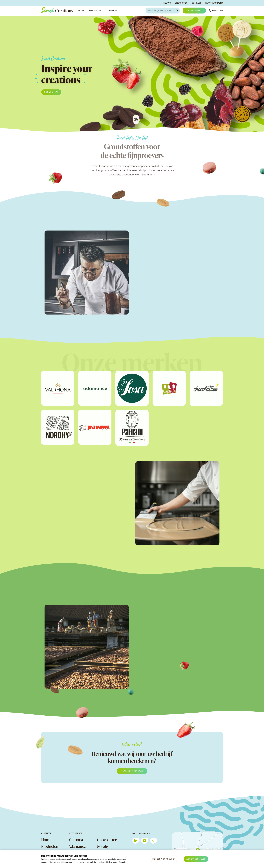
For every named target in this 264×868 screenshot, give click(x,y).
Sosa (72, 853)
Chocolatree (107, 840)
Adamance (77, 846)
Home (46, 840)
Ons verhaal (51, 92)
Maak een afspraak (132, 777)
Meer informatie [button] (119, 862)
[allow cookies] (196, 859)
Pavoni (102, 853)
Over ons (48, 853)
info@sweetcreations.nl (143, 867)
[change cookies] (164, 859)
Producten (50, 846)
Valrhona (76, 840)
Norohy (103, 846)
